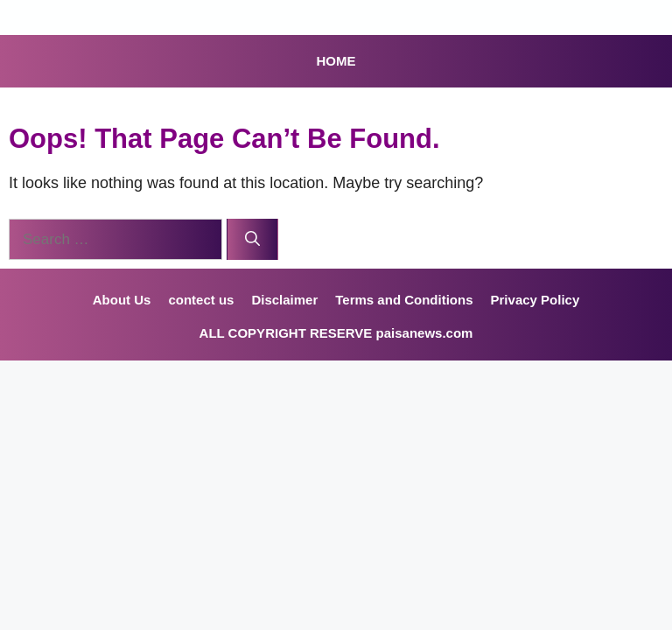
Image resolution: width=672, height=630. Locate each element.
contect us (201, 300)
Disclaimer (284, 300)
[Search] (252, 240)
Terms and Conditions (404, 300)
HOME (336, 61)
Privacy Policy (535, 300)
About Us (122, 300)
